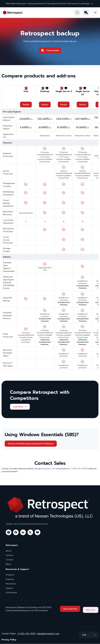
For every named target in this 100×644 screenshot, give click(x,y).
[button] (86, 13)
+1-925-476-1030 (78, 468)
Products (10, 575)
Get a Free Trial (70, 609)
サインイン (91, 610)
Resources (11, 584)
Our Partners (11, 593)
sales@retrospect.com (44, 468)
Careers (10, 555)
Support (10, 588)
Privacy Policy (9, 640)
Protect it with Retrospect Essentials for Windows (31, 444)
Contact (10, 560)
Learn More (20, 407)
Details (26, 105)
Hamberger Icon (95, 13)
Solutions (10, 579)
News (8, 564)
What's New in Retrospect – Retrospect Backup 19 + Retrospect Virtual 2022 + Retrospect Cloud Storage (48, 4)
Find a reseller (50, 50)
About (9, 551)
